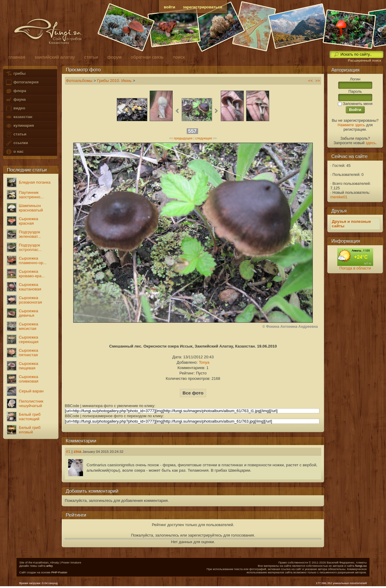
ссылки (17, 143)
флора (16, 91)
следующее (204, 138)
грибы (15, 74)
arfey (50, 566)
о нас (14, 152)
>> (318, 81)
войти (169, 7)
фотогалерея (22, 82)
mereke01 (339, 197)
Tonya (204, 362)
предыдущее (183, 138)
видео (15, 108)
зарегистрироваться (203, 7)
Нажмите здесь (351, 125)
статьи (16, 134)
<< (310, 81)
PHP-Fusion (59, 572)
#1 (68, 451)
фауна (16, 100)
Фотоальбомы (79, 81)
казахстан (19, 117)
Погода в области (355, 268)
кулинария (20, 126)
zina (77, 451)
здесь (371, 143)
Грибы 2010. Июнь (114, 81)
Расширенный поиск (364, 60)
